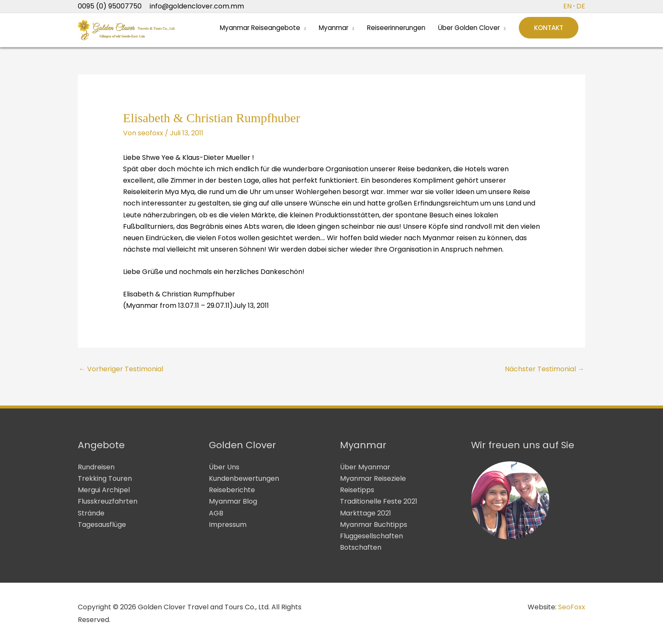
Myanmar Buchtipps (374, 525)
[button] (549, 30)
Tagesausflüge (102, 525)
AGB (216, 513)
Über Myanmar (365, 467)
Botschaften (361, 547)
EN (567, 6)
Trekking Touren (105, 478)
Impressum (228, 525)
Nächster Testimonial (545, 369)
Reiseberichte (232, 490)
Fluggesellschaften (371, 536)
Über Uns (224, 467)
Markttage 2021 (366, 513)
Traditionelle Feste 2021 (379, 501)
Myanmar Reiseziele (373, 478)
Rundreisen (96, 467)
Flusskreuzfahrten (108, 501)
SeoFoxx (572, 607)
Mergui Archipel (104, 490)
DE (581, 6)
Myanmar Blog (233, 501)
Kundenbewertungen (244, 478)
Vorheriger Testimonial (121, 369)
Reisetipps (357, 490)
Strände (91, 513)
